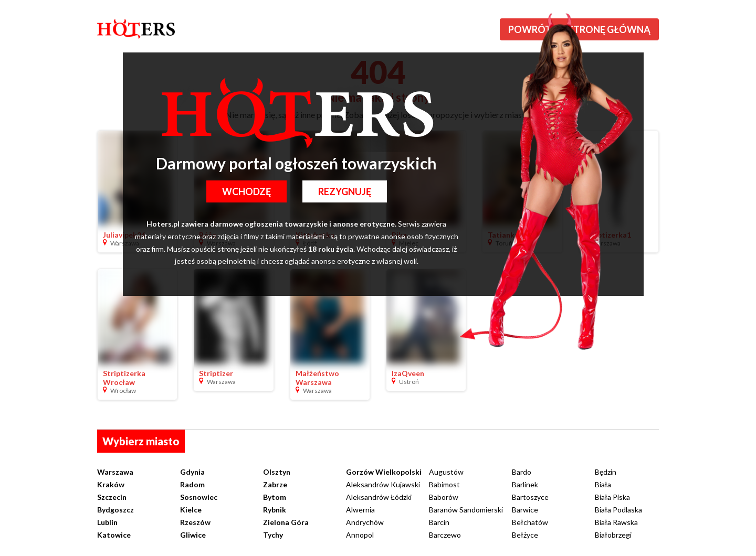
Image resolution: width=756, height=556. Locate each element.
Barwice (525, 510)
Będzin (606, 472)
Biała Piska (612, 497)
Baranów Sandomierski (466, 510)
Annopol (360, 535)
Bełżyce (525, 535)
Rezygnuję (345, 191)
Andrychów (365, 522)
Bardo (522, 472)
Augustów (446, 472)
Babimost (444, 484)
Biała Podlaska (618, 510)
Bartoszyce (530, 497)
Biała (603, 484)
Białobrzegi (613, 535)
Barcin (439, 522)
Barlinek (525, 484)
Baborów (444, 497)
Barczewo (445, 535)
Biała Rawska (616, 522)
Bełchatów (530, 522)
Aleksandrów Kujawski (383, 484)
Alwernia (360, 510)
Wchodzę (246, 191)
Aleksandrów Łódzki (379, 497)
